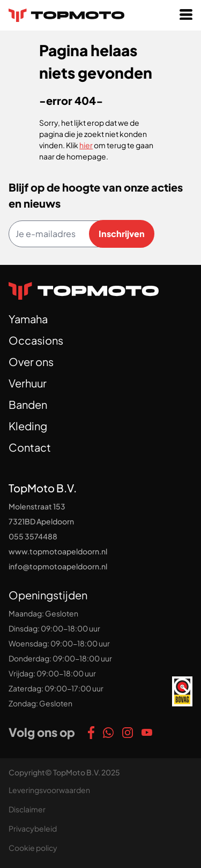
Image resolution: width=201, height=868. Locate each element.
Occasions (36, 340)
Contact (30, 447)
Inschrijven (122, 234)
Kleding (28, 426)
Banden (28, 404)
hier (86, 145)
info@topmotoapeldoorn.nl (58, 566)
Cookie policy (33, 848)
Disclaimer (27, 809)
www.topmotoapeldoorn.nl (58, 551)
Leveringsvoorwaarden (49, 790)
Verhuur (28, 383)
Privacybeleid (33, 828)
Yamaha (28, 319)
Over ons (31, 361)
